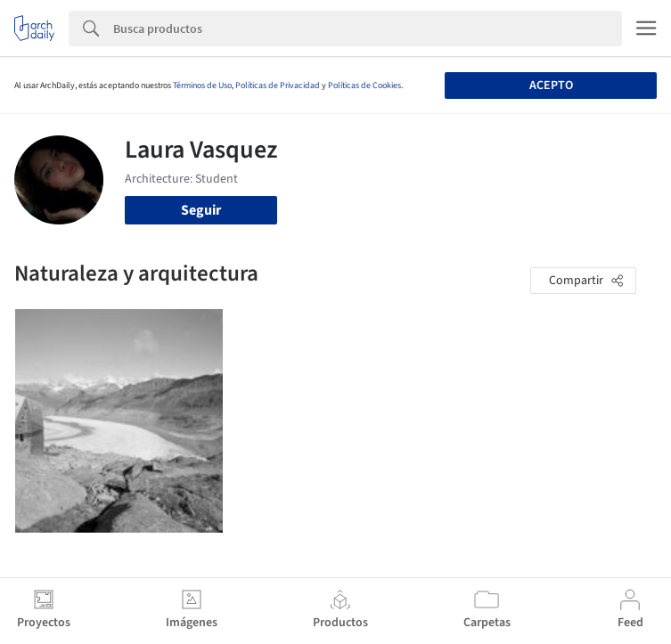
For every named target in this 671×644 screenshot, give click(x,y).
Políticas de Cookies (364, 86)
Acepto (551, 86)
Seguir (201, 210)
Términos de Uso (202, 86)
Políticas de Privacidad (278, 86)
